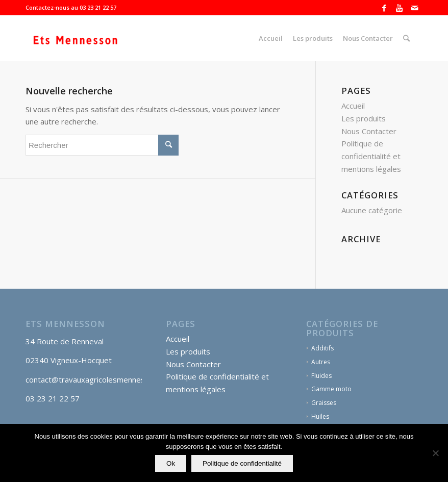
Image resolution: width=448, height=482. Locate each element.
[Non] (435, 453)
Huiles (320, 416)
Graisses (324, 403)
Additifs (322, 348)
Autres (321, 362)
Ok (171, 463)
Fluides (321, 376)
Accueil (353, 106)
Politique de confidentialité (242, 463)
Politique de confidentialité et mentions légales (371, 156)
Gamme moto (331, 389)
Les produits (364, 118)
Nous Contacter (369, 131)
